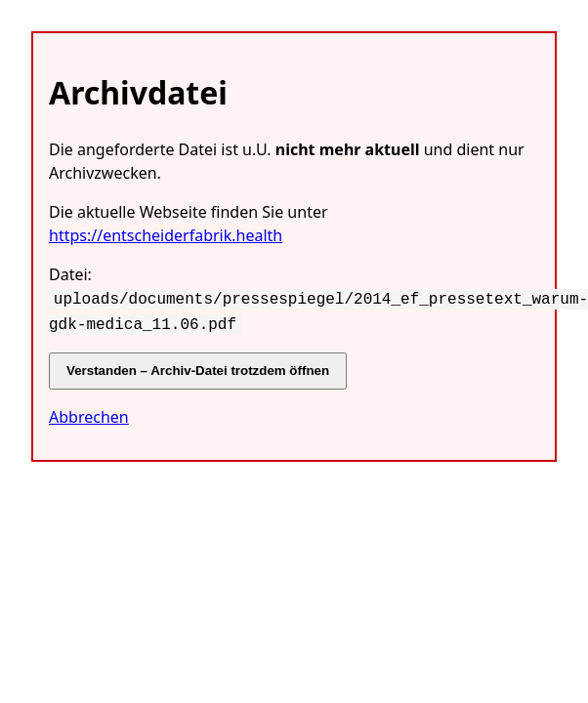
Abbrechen (89, 413)
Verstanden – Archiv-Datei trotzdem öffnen (198, 367)
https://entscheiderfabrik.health (166, 235)
